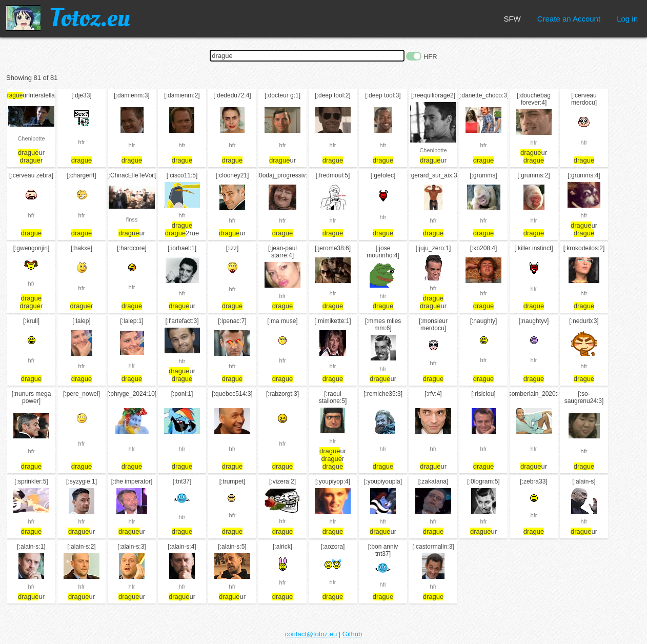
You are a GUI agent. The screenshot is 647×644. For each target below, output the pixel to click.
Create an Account (569, 19)
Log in (627, 19)
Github (352, 634)
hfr (82, 142)
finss (132, 219)
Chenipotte (31, 138)
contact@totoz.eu (311, 634)
